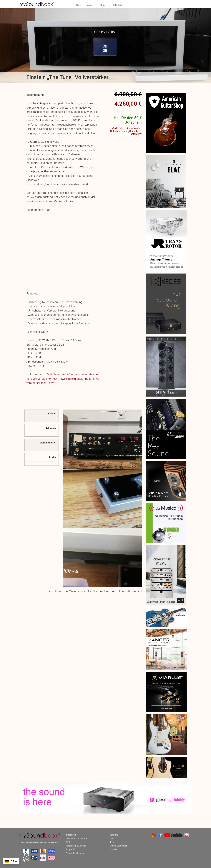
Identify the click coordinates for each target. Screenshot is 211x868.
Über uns (114, 835)
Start (79, 5)
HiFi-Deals (119, 5)
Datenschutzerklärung (76, 838)
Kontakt (113, 849)
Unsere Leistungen (119, 846)
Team (112, 838)
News (91, 5)
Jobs (112, 842)
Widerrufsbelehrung (75, 853)
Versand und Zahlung (76, 846)
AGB (68, 842)
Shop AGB (71, 849)
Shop (104, 5)
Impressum (71, 835)
